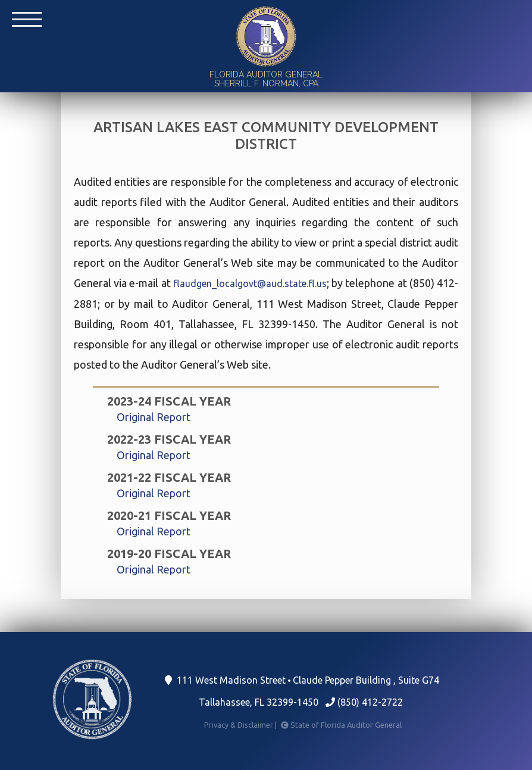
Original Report (154, 417)
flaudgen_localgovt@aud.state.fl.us (250, 283)
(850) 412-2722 (364, 702)
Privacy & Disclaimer (241, 725)
